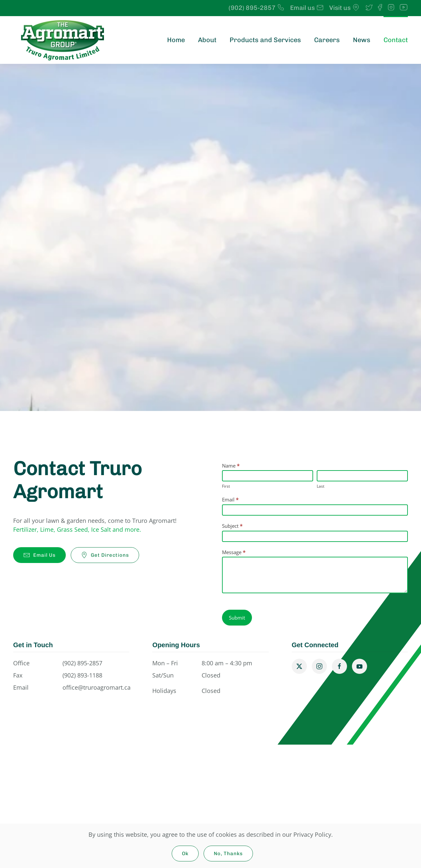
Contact (396, 40)
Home (176, 40)
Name (231, 466)
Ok (185, 854)
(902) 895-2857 (257, 8)
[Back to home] (62, 40)
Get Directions (105, 555)
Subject (232, 526)
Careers (327, 40)
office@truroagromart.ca (97, 687)
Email (230, 499)
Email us (307, 8)
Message (234, 552)
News (362, 40)
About (207, 40)
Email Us (39, 555)
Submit (237, 618)
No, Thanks (228, 854)
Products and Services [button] (265, 40)
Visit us (345, 8)
